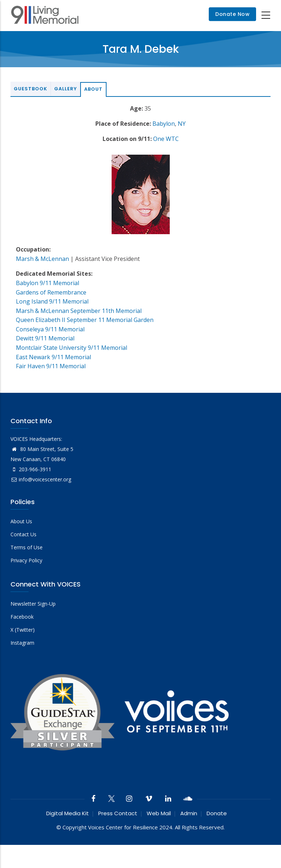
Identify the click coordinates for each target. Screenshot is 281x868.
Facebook (22, 617)
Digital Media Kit (68, 813)
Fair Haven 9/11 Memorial (51, 366)
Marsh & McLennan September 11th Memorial (79, 311)
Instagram (22, 643)
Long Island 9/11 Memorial (52, 301)
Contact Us (23, 534)
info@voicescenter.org (41, 479)
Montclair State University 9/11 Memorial (72, 348)
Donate (217, 813)
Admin (189, 813)
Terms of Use (27, 547)
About (93, 89)
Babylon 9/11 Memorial (47, 283)
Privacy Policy (26, 560)
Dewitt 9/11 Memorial (45, 338)
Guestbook (31, 89)
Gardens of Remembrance (51, 292)
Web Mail (159, 813)
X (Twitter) (23, 630)
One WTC (166, 139)
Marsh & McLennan (42, 259)
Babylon (164, 124)
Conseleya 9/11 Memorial (50, 329)
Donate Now (232, 14)
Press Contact (118, 813)
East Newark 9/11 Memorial (53, 357)
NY (182, 124)
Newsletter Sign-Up (33, 604)
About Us (21, 521)
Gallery (66, 89)
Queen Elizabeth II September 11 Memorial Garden (85, 320)
